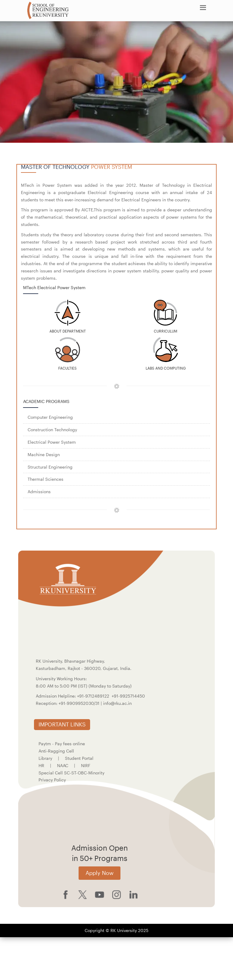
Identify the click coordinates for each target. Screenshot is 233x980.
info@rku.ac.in (117, 703)
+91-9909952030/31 (80, 703)
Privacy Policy (52, 780)
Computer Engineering (50, 417)
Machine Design (44, 454)
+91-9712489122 (93, 696)
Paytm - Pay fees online (62, 744)
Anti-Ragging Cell (56, 751)
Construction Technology (52, 430)
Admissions (39, 492)
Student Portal (79, 758)
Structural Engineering (50, 467)
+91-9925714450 (128, 696)
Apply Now (100, 873)
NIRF (86, 765)
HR (41, 765)
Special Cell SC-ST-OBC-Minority (71, 773)
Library (45, 758)
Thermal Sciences (46, 479)
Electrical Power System (52, 442)
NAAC (63, 765)
